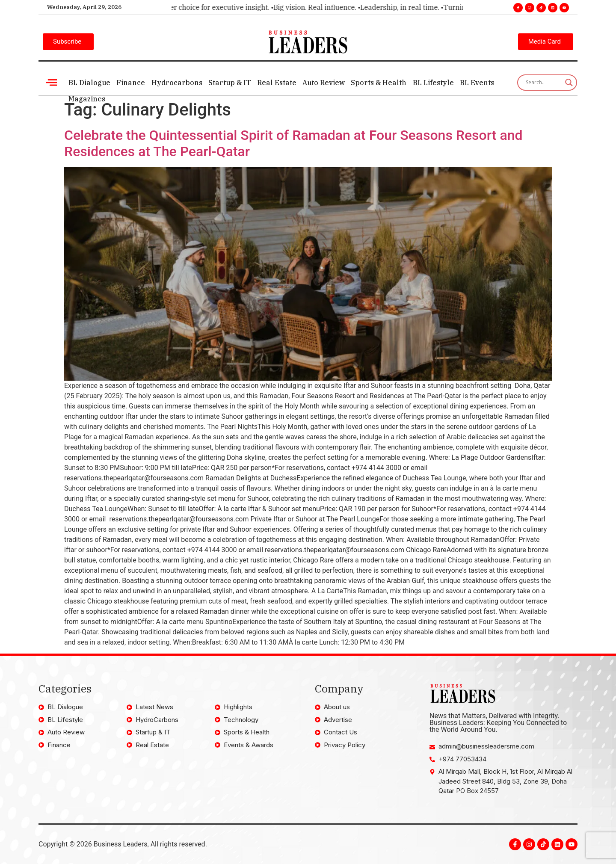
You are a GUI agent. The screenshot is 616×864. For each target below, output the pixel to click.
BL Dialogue (89, 83)
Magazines (87, 99)
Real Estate (276, 83)
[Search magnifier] (569, 83)
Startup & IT (229, 83)
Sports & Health (378, 83)
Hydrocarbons (176, 83)
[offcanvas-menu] (51, 82)
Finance (131, 83)
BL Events (476, 83)
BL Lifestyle (432, 83)
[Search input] (543, 83)
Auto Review (323, 83)
